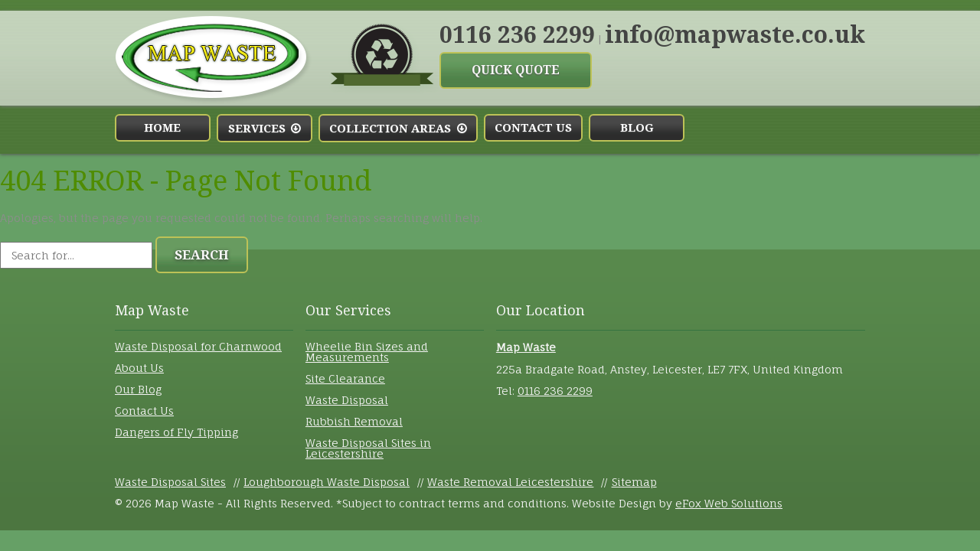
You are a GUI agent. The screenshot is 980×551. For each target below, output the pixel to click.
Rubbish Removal (354, 421)
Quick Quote (516, 70)
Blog (637, 128)
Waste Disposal (347, 400)
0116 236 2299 (517, 35)
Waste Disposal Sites (170, 482)
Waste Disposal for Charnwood (198, 346)
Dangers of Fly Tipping (176, 432)
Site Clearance (345, 378)
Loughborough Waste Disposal (327, 482)
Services (265, 129)
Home (162, 128)
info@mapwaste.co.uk (735, 35)
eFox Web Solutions (729, 503)
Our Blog (138, 389)
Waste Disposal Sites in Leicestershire (368, 448)
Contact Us (533, 128)
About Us (139, 368)
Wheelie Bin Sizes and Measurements (367, 352)
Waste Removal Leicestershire (510, 482)
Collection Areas (398, 129)
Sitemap (634, 482)
